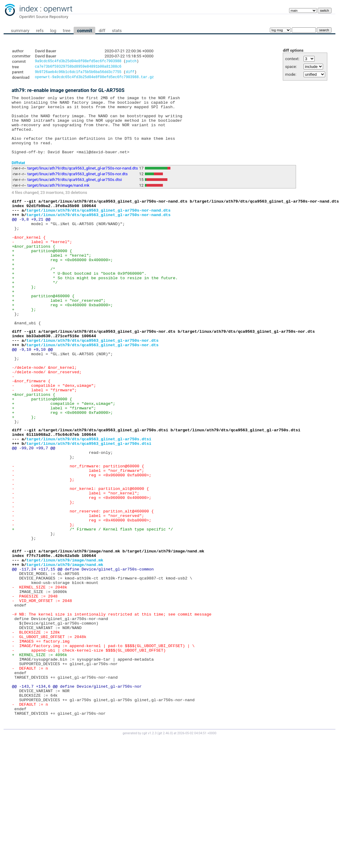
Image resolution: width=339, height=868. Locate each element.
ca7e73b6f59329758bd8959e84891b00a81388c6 (78, 67)
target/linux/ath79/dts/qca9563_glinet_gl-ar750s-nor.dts (78, 188)
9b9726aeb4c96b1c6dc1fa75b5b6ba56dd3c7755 (78, 73)
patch (131, 62)
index (29, 9)
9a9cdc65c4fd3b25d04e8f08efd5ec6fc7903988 (78, 62)
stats (117, 31)
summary (20, 31)
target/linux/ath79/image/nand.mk (58, 199)
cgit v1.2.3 (149, 849)
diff (102, 31)
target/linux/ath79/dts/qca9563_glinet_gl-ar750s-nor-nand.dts (83, 182)
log (53, 31)
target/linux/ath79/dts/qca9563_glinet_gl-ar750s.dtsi (75, 193)
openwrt (58, 9)
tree (67, 31)
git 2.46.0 (165, 849)
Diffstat (18, 176)
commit (84, 31)
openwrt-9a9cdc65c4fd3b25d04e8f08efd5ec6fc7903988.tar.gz (94, 79)
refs (40, 31)
